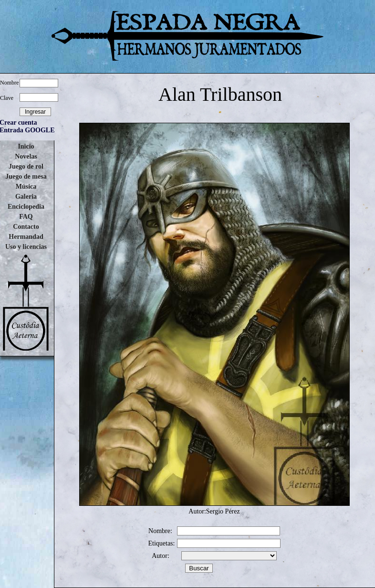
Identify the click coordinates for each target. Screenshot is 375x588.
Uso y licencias (26, 247)
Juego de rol (26, 166)
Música (26, 187)
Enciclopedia (26, 207)
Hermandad (26, 237)
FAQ (26, 217)
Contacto (26, 227)
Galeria (26, 197)
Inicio (26, 146)
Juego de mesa (26, 176)
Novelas (26, 156)
